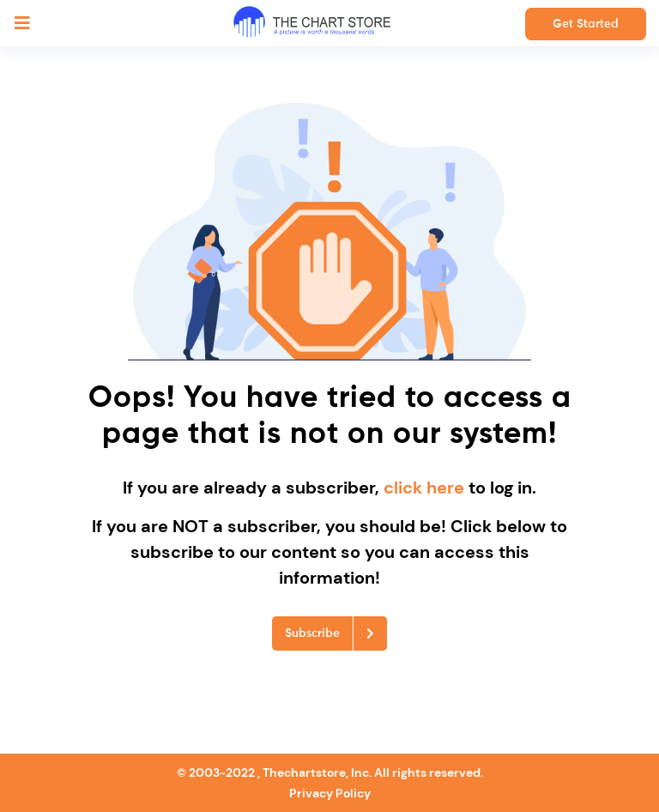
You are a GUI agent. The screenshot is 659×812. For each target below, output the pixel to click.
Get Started (586, 24)
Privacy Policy (330, 793)
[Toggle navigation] (22, 23)
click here (426, 488)
